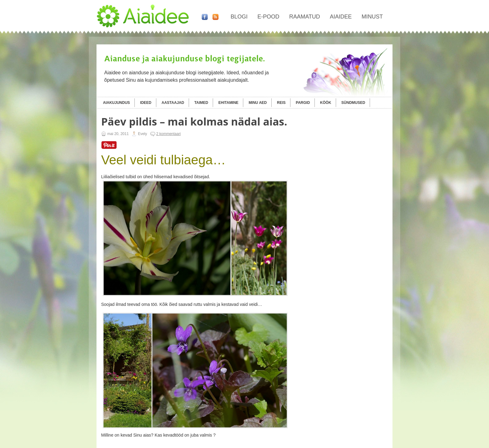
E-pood (268, 17)
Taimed (201, 103)
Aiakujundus (116, 103)
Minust (372, 17)
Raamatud (305, 17)
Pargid (303, 103)
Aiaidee (341, 17)
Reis (281, 103)
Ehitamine (228, 103)
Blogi (239, 17)
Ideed (146, 103)
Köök (326, 103)
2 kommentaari (168, 134)
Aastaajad (173, 103)
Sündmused (353, 103)
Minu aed (258, 103)
